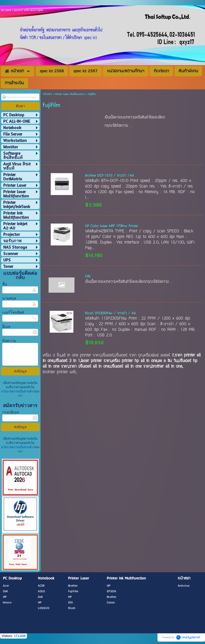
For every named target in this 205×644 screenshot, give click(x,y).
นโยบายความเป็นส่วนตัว (17, 391)
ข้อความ (9, 341)
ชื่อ (5, 284)
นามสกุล (9, 298)
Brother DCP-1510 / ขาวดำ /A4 (109, 176)
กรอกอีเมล (11, 412)
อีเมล (6, 326)
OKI (88, 276)
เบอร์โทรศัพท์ (13, 312)
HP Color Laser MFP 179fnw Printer (112, 226)
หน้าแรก (47, 94)
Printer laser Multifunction (70, 94)
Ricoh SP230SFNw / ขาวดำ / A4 (110, 313)
